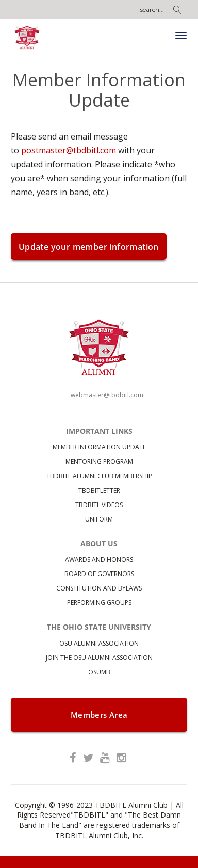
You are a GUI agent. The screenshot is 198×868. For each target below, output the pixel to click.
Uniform (99, 519)
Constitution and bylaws (99, 588)
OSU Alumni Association (99, 643)
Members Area (99, 715)
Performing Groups (99, 603)
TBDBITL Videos (99, 505)
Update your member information (89, 247)
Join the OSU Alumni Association (99, 658)
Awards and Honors (99, 559)
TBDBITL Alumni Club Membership (99, 476)
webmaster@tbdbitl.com (107, 395)
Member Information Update (99, 447)
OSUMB (99, 672)
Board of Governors (99, 574)
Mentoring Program (99, 462)
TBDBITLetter (99, 490)
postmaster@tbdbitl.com (69, 150)
